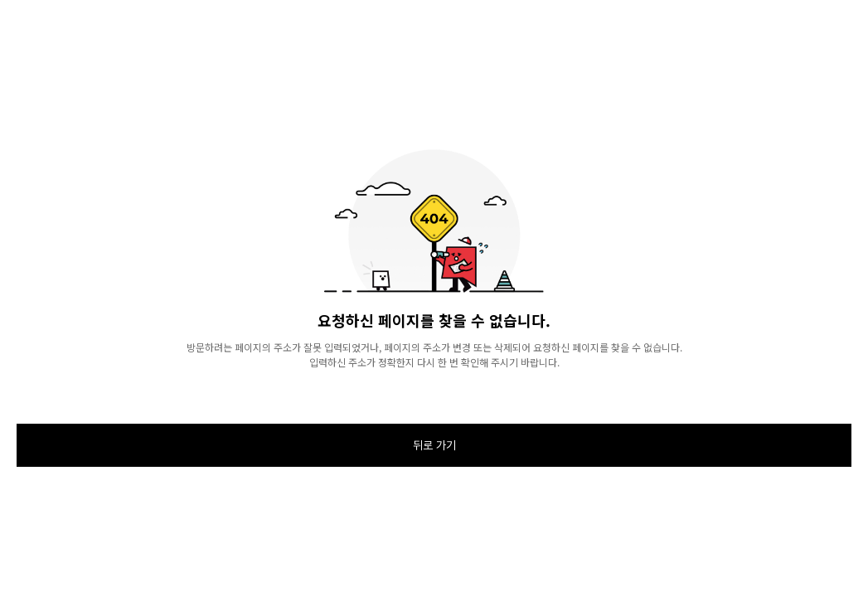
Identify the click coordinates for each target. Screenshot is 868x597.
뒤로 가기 (434, 445)
